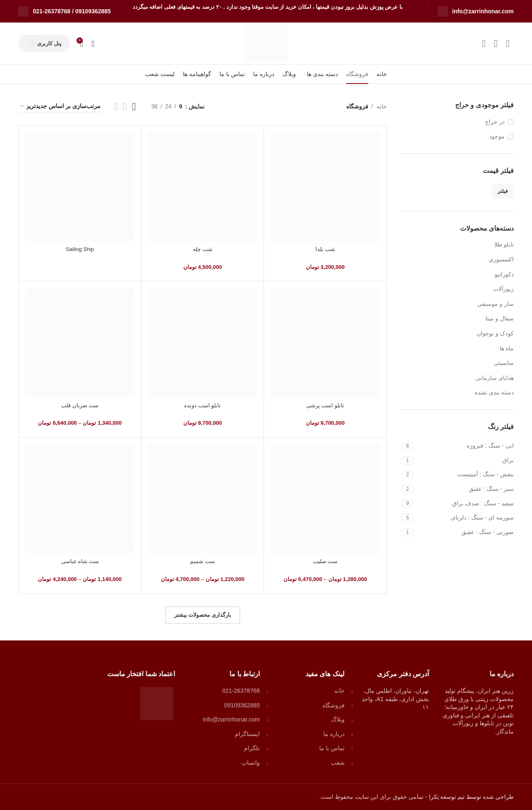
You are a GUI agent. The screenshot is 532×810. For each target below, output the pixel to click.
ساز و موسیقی (495, 304)
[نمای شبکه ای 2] (116, 107)
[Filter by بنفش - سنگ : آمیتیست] (465, 475)
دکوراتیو (504, 274)
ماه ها (507, 348)
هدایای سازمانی (495, 378)
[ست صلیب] (325, 499)
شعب (338, 763)
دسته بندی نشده (494, 392)
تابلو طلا (504, 244)
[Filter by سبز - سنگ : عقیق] (465, 489)
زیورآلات (503, 289)
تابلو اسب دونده (203, 405)
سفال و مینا (500, 318)
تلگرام (252, 748)
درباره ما (334, 734)
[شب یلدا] (325, 187)
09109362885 (93, 11)
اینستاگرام (247, 734)
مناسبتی (504, 363)
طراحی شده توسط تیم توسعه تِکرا (470, 797)
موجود (497, 136)
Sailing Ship (80, 249)
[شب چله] (202, 187)
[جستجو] (93, 44)
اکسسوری (501, 259)
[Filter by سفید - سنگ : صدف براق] (465, 504)
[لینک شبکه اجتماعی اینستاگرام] (508, 44)
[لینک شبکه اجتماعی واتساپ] (496, 44)
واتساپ (251, 763)
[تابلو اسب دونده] (202, 342)
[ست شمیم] (202, 499)
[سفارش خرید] (60, 107)
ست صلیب (325, 561)
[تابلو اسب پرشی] (325, 342)
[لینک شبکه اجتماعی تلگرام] (484, 44)
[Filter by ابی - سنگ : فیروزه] (465, 446)
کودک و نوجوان (495, 333)
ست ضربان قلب (80, 405)
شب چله (202, 249)
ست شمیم (203, 561)
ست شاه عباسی (80, 561)
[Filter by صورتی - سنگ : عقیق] (465, 532)
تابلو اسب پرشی (325, 405)
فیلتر (503, 191)
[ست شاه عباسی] (80, 499)
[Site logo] (266, 43)
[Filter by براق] (465, 460)
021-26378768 (52, 11)
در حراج (495, 122)
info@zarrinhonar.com (483, 11)
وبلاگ (338, 719)
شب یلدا (325, 249)
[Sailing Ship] (80, 187)
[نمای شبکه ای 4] (125, 107)
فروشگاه (334, 705)
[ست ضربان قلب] (80, 342)
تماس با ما (332, 748)
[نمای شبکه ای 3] (134, 107)
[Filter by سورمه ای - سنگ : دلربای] (465, 518)
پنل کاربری (44, 44)
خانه (382, 106)
